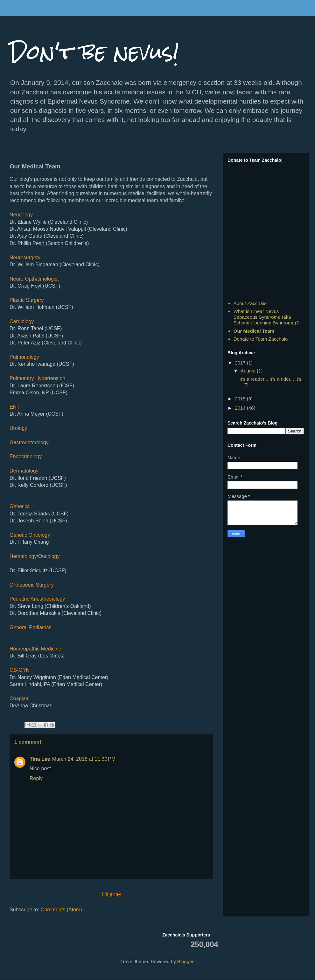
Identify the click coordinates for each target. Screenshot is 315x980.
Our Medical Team (254, 331)
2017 (241, 363)
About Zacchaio (250, 303)
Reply (36, 778)
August (249, 371)
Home (111, 894)
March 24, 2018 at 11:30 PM (84, 759)
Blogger (185, 961)
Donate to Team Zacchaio (261, 339)
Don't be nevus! (94, 52)
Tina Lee (40, 759)
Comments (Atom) (61, 910)
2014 (241, 408)
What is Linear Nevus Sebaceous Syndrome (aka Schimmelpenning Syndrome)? (266, 317)
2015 (241, 399)
